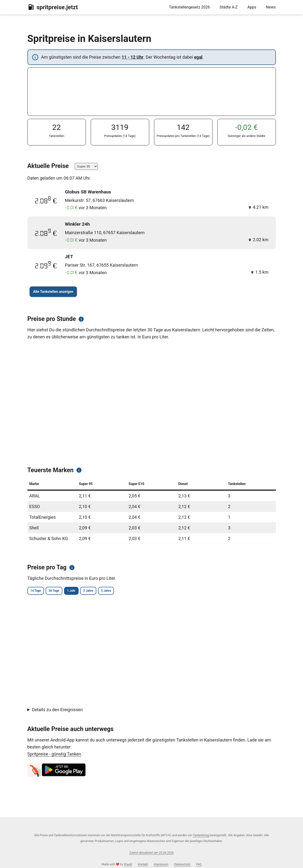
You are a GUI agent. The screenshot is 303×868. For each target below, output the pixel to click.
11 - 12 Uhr (132, 57)
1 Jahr (88, 591)
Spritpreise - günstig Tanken (54, 755)
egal (198, 57)
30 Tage (64, 591)
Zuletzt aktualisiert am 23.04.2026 (151, 853)
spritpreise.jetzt (53, 7)
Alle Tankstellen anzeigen (53, 292)
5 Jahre (137, 591)
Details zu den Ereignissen (57, 711)
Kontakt (143, 864)
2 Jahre (112, 591)
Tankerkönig (201, 835)
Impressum (161, 864)
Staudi (128, 864)
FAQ (199, 864)
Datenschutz (182, 864)
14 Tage (39, 591)
